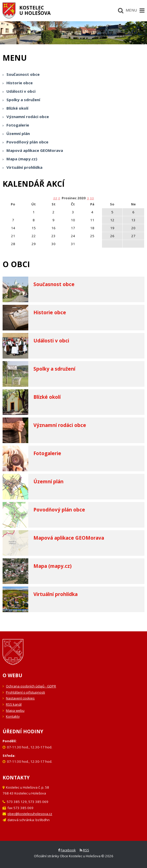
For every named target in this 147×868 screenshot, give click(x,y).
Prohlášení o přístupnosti (25, 692)
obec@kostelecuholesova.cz (30, 814)
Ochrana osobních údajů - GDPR (31, 686)
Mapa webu (15, 710)
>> (92, 198)
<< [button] (55, 198)
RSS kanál (14, 704)
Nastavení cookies (20, 698)
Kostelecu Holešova (35, 10)
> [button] (88, 198)
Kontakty (13, 716)
